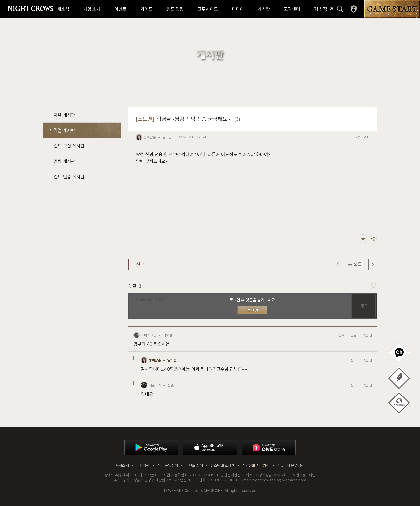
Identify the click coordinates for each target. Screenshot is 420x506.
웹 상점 (321, 9)
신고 (140, 264)
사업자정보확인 (304, 475)
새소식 (63, 9)
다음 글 (373, 264)
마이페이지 (354, 9)
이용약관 (143, 465)
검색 (340, 9)
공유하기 (373, 239)
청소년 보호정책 (223, 465)
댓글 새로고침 (374, 285)
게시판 (264, 9)
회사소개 (122, 465)
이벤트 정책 (194, 465)
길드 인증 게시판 (69, 177)
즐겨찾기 (363, 239)
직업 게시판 (64, 130)
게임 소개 (92, 9)
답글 (353, 335)
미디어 (238, 9)
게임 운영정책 (167, 465)
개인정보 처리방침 (256, 465)
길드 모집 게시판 (69, 146)
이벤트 (120, 9)
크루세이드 (208, 9)
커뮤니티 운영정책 (291, 465)
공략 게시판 (64, 161)
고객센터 (292, 9)
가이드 (146, 9)
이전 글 (338, 264)
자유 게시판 (64, 115)
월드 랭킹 (175, 9)
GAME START (392, 9)
